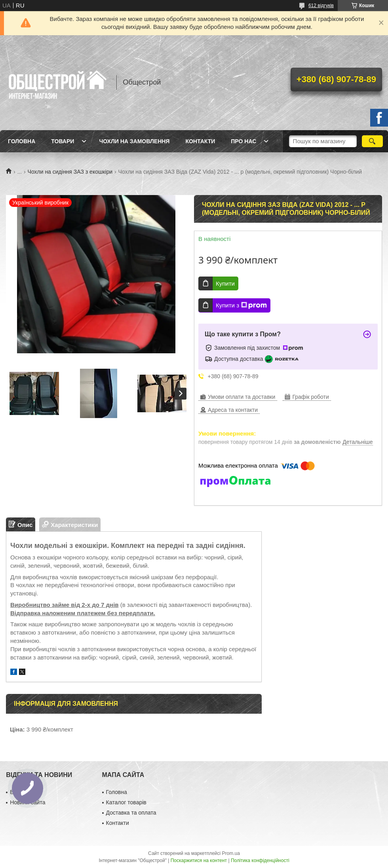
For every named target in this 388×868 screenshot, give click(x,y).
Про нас (243, 141)
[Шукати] (372, 141)
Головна (22, 141)
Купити (225, 283)
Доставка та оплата (131, 813)
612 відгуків (321, 6)
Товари (63, 141)
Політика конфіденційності (260, 860)
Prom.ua (231, 853)
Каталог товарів (126, 802)
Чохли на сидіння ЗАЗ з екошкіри (70, 172)
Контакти (200, 141)
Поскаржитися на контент (199, 860)
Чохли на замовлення (134, 141)
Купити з (241, 305)
